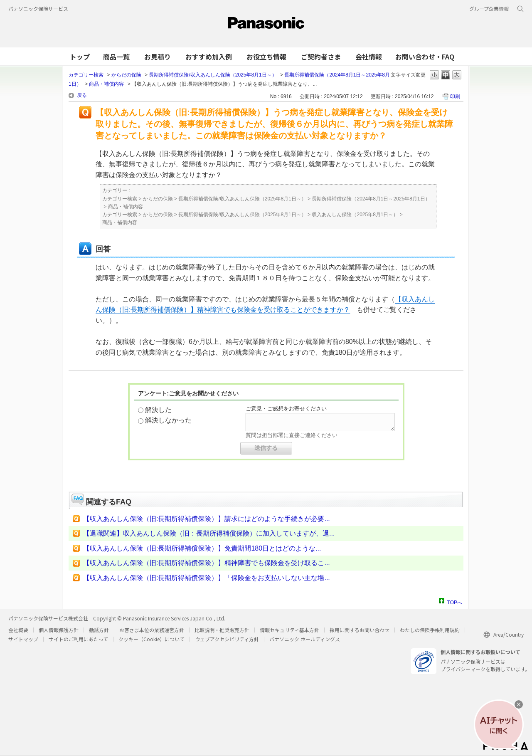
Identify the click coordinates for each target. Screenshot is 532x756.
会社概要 (18, 630)
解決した (158, 410)
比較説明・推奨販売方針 (222, 630)
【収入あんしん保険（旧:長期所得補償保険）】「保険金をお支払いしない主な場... (207, 578)
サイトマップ (23, 639)
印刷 (455, 96)
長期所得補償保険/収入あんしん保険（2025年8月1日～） (213, 75)
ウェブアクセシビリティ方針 (227, 639)
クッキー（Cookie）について (151, 639)
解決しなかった (168, 420)
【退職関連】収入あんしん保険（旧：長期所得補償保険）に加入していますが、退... (209, 533)
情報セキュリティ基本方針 (289, 630)
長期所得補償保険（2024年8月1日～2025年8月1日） (371, 199)
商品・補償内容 (106, 84)
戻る (82, 95)
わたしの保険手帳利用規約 (430, 630)
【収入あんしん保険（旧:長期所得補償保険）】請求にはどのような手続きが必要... (207, 519)
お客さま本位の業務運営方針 (152, 630)
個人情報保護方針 (59, 630)
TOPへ (455, 602)
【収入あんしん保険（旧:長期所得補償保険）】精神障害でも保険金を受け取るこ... (207, 563)
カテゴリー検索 (86, 75)
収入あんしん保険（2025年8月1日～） (355, 215)
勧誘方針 (99, 630)
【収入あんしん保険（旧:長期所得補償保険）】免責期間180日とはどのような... (202, 548)
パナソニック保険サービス (38, 9)
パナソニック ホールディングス (305, 639)
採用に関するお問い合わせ (360, 630)
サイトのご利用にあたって (78, 639)
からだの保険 (126, 75)
